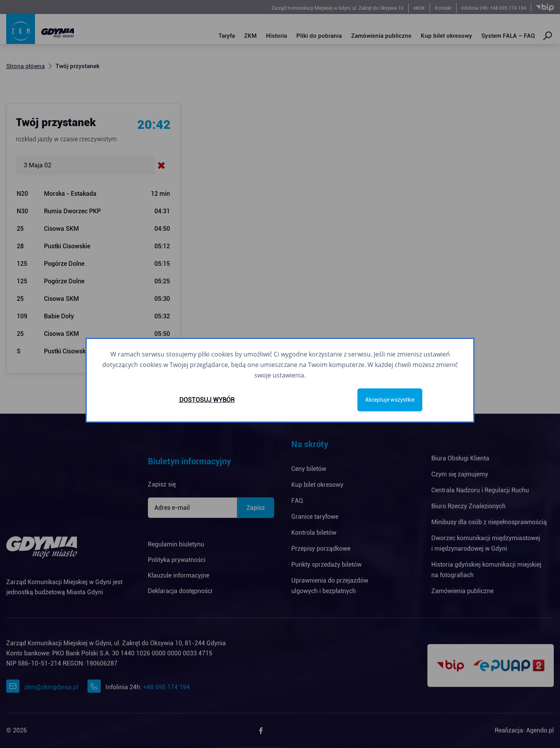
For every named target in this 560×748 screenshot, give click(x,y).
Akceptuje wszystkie (390, 400)
